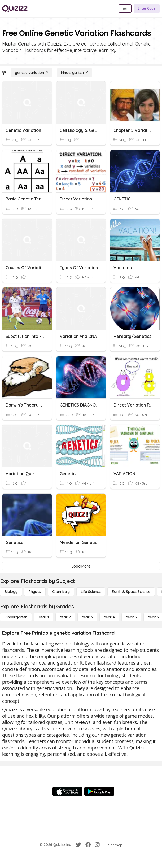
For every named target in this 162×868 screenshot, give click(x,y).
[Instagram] (97, 845)
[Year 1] (43, 617)
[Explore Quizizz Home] (15, 8)
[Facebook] (88, 845)
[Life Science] (91, 592)
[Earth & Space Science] (131, 592)
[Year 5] (131, 617)
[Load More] (81, 566)
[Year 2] (65, 617)
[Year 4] (109, 617)
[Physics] (35, 592)
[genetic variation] (32, 73)
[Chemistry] (61, 592)
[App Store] (67, 791)
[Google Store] (99, 791)
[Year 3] (87, 617)
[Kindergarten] (75, 73)
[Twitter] (78, 845)
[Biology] (11, 592)
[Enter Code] (147, 8)
